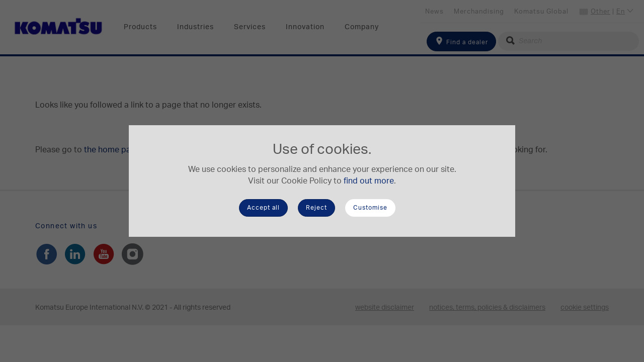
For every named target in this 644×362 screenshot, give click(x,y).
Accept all (263, 208)
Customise (370, 208)
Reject (316, 208)
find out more (369, 181)
